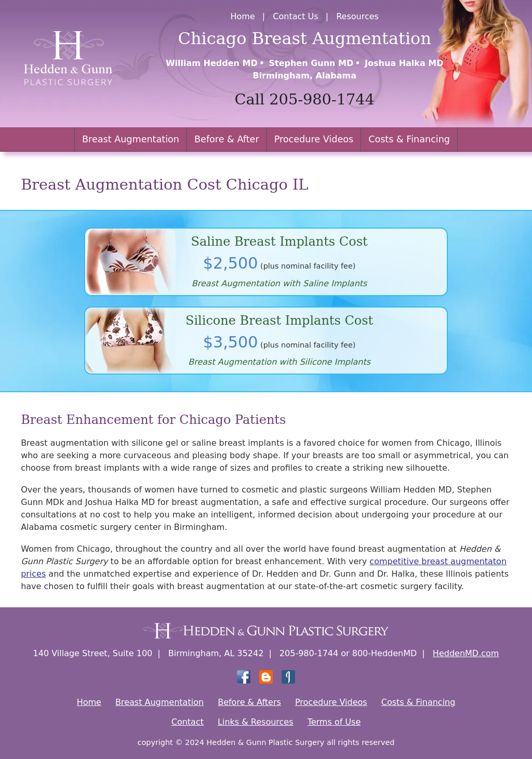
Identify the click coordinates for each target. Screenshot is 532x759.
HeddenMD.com (466, 653)
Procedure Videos (314, 139)
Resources (357, 16)
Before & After (227, 139)
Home (243, 16)
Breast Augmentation (131, 139)
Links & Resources (255, 722)
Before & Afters (249, 702)
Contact (188, 722)
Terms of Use (334, 722)
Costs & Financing (409, 139)
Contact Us (295, 16)
